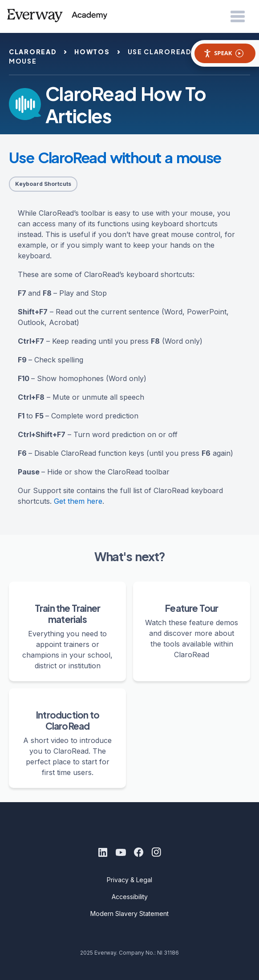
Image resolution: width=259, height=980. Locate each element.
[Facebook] (138, 852)
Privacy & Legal (129, 880)
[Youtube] (121, 852)
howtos (92, 52)
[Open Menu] (238, 17)
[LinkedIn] (103, 852)
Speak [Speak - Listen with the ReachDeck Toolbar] (223, 53)
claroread (33, 52)
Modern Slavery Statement (129, 914)
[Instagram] (156, 852)
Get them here (78, 501)
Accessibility (130, 897)
